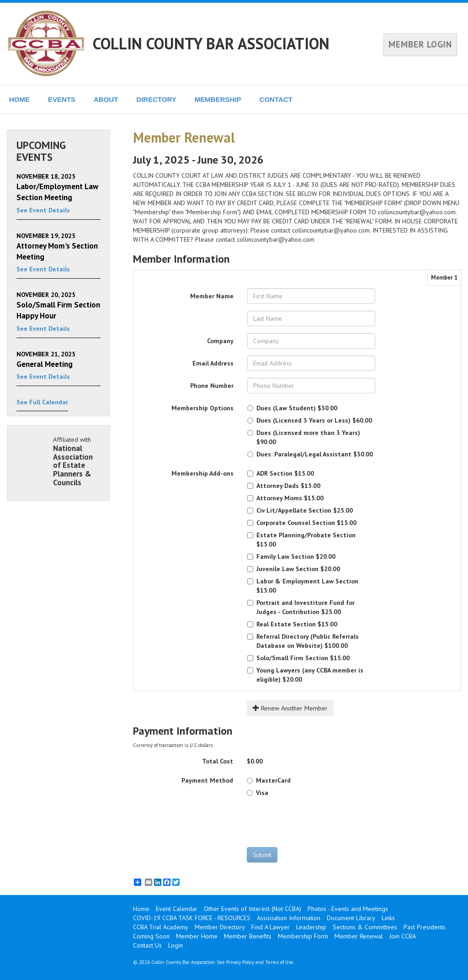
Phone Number (212, 386)
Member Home (197, 936)
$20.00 (291, 556)
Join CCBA (403, 936)
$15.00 (281, 473)
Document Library (351, 918)
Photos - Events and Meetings (348, 909)
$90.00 (304, 437)
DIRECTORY (156, 99)
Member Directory (220, 927)
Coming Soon (151, 936)
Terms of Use (279, 962)
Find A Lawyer (271, 927)
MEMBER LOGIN (420, 44)
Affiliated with (77, 461)
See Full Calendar (42, 402)
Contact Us (147, 945)
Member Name (212, 296)
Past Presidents (425, 927)
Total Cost (218, 761)
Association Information (289, 918)
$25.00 (300, 510)
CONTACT (276, 99)
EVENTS (62, 99)
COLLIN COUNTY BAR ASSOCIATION (211, 43)
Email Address (213, 363)
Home (141, 909)
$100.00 (303, 641)
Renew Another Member (290, 708)
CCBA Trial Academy (161, 927)
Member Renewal (359, 936)
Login (175, 945)
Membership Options (202, 408)
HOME (19, 99)
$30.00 (292, 408)
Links (388, 918)
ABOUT (106, 99)
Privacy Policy (240, 962)
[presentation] (316, 822)
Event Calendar (177, 909)
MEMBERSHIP (218, 99)
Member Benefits (248, 936)
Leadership (311, 927)
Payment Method (207, 780)
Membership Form (303, 936)
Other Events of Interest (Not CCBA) (253, 909)
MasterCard (269, 780)
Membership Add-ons (202, 473)
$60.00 (310, 420)
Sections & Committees (365, 927)
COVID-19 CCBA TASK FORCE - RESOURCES (192, 918)
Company (220, 341)
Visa (258, 793)
